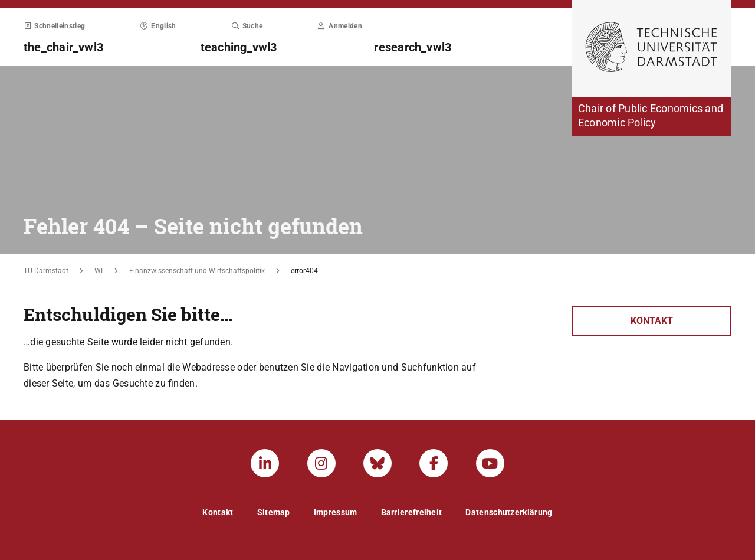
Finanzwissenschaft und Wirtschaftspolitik (197, 271)
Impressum (336, 512)
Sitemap (274, 512)
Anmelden (340, 26)
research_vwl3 (413, 47)
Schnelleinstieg (54, 26)
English (158, 26)
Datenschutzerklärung (509, 512)
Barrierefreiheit (412, 512)
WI (99, 271)
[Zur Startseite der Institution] (652, 117)
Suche (247, 26)
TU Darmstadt (46, 271)
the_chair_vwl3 (63, 47)
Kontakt (652, 321)
